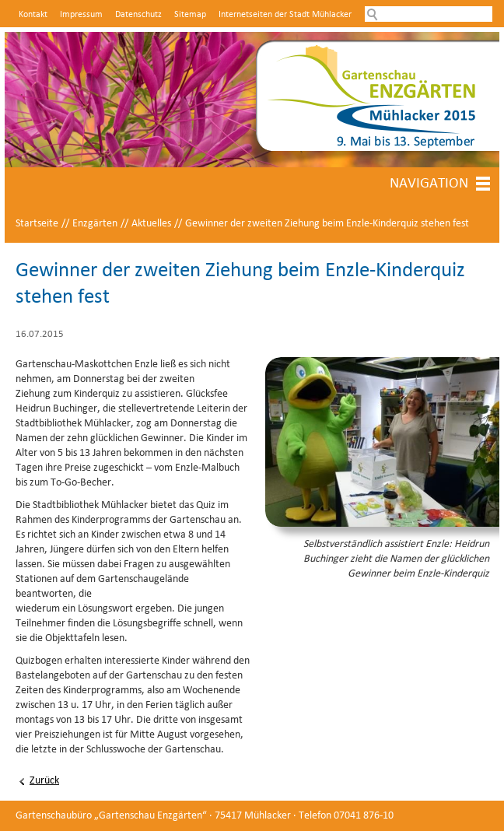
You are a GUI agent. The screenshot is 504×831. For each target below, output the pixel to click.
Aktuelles (151, 224)
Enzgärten (95, 224)
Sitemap (190, 15)
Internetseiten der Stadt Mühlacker (285, 15)
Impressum (81, 15)
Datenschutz (138, 15)
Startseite (37, 224)
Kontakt (33, 15)
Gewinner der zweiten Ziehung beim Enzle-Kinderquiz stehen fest (327, 224)
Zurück (44, 781)
